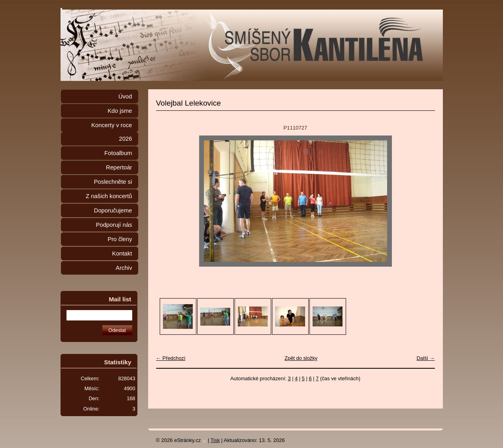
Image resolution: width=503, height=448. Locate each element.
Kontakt (122, 253)
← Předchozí (171, 358)
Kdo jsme (120, 111)
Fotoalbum (118, 153)
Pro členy (120, 239)
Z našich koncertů (109, 196)
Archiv (124, 268)
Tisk (215, 440)
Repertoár (119, 167)
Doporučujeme (113, 210)
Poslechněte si (113, 182)
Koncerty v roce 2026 (112, 132)
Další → (426, 358)
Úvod (125, 96)
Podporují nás (114, 225)
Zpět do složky (301, 358)
